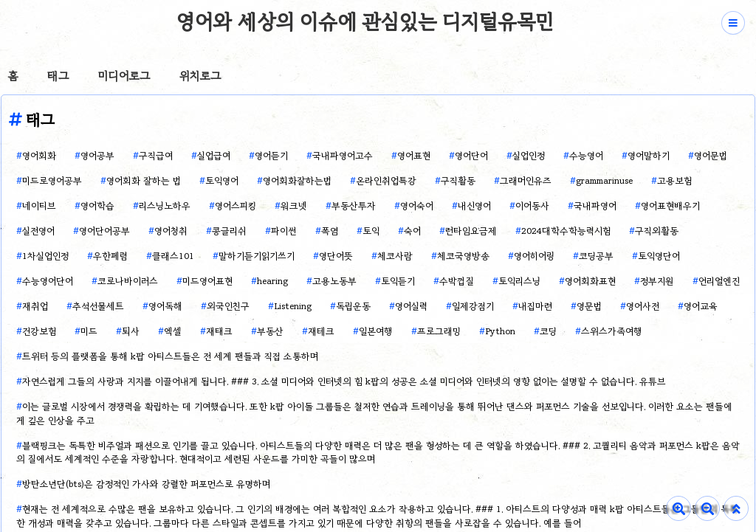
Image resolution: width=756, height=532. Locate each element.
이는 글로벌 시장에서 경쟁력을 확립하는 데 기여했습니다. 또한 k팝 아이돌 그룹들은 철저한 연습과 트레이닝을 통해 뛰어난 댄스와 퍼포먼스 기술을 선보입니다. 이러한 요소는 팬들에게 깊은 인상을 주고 (374, 413)
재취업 (35, 306)
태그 (58, 76)
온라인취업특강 (386, 180)
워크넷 (294, 205)
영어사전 (643, 306)
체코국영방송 (463, 256)
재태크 (219, 331)
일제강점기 (473, 306)
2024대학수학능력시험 (566, 231)
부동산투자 (354, 205)
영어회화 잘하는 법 (144, 180)
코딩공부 (596, 256)
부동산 (270, 331)
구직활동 (458, 180)
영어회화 (39, 155)
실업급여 (214, 155)
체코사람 (395, 256)
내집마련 (535, 306)
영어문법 (711, 155)
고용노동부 (334, 281)
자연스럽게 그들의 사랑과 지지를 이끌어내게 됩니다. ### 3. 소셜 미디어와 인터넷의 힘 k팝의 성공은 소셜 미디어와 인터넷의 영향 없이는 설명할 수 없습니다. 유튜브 (344, 381)
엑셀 (173, 331)
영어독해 (165, 306)
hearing (272, 281)
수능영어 (586, 155)
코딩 (548, 331)
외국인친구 (228, 306)
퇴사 (131, 331)
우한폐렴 (110, 256)
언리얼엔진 (719, 281)
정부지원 (657, 281)
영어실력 (411, 306)
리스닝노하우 (165, 205)
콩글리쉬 (229, 231)
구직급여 (156, 155)
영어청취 (171, 231)
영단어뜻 (336, 256)
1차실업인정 (45, 256)
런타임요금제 (471, 231)
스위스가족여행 (612, 331)
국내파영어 (595, 205)
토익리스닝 (519, 281)
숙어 (412, 231)
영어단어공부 (104, 231)
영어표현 (414, 155)
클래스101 (173, 256)
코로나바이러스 (128, 281)
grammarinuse (604, 180)
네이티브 (39, 205)
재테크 (321, 331)
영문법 (589, 306)
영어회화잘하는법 (297, 180)
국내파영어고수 (343, 155)
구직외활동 (657, 231)
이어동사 (532, 205)
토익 (371, 231)
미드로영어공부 (52, 180)
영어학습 (97, 205)
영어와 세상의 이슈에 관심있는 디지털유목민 (365, 21)
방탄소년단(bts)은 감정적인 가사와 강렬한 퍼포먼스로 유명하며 (146, 484)
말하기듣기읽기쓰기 (257, 256)
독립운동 (353, 306)
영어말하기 (649, 155)
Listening (293, 306)
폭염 (330, 231)
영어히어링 (534, 256)
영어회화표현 (590, 281)
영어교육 (701, 306)
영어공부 (97, 155)
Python (500, 331)
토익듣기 (398, 281)
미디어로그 (124, 76)
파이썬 (284, 231)
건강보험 (39, 331)
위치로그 (200, 76)
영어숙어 (417, 205)
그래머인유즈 (526, 180)
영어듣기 (271, 155)
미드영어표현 (207, 281)
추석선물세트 (98, 306)
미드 (89, 331)
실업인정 (529, 155)
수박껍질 (457, 281)
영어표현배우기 (670, 205)
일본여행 (376, 331)
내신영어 (474, 205)
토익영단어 (659, 256)
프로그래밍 (439, 331)
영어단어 (471, 155)
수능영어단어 (48, 281)
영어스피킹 (236, 205)
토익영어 (222, 180)
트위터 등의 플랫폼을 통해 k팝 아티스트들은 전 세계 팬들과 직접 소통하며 (170, 356)
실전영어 (38, 231)
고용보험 (674, 180)
